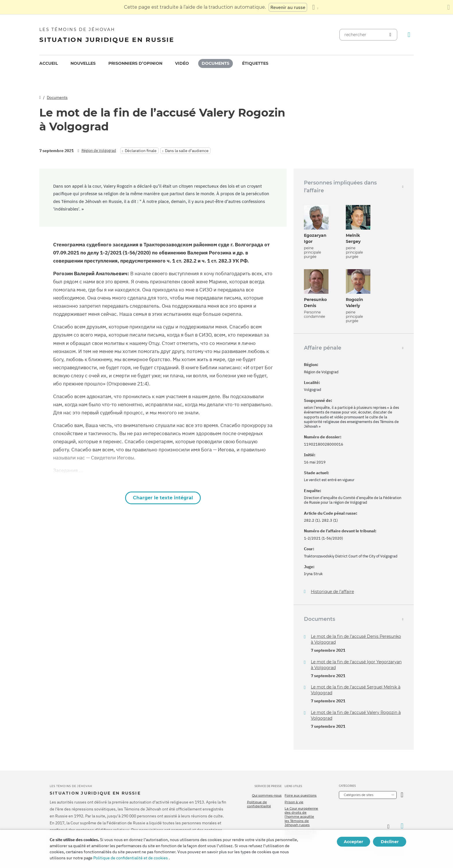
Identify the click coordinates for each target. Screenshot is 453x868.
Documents (216, 63)
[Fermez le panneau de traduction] (449, 7)
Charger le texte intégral (163, 498)
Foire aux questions (301, 795)
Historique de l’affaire (332, 592)
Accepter (353, 842)
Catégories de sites (359, 795)
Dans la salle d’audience (187, 151)
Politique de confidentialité (259, 804)
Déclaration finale (141, 151)
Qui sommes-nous (267, 795)
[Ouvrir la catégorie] (402, 795)
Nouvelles (83, 63)
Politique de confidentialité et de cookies (131, 858)
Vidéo (182, 63)
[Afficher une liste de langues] (315, 7)
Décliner (390, 842)
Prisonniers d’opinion (135, 63)
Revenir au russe (288, 7)
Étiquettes (255, 63)
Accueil (49, 63)
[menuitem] (49, 63)
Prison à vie (294, 802)
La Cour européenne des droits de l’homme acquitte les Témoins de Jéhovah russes (301, 817)
